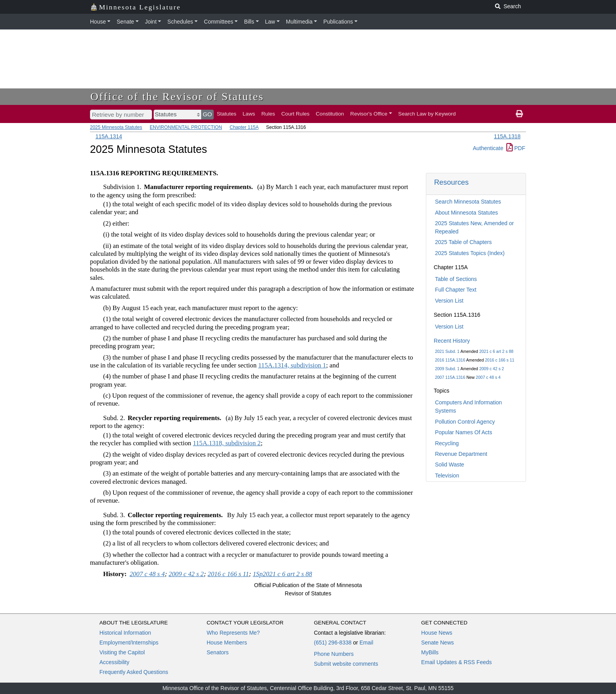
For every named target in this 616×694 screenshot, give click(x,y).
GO (207, 114)
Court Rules (295, 114)
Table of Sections (456, 279)
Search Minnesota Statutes (468, 202)
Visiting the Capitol (122, 652)
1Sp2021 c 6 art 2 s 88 (282, 574)
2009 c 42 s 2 (492, 369)
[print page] (519, 114)
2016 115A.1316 (450, 360)
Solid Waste (449, 465)
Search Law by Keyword (427, 114)
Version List (449, 301)
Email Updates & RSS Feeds (456, 662)
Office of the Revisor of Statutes (177, 96)
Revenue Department (461, 454)
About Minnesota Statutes (466, 213)
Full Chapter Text (456, 290)
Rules (268, 114)
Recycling (447, 443)
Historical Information (125, 633)
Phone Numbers (334, 654)
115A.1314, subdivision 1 (292, 365)
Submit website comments (346, 664)
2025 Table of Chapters (463, 242)
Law (270, 22)
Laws (249, 114)
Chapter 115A (244, 127)
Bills (249, 22)
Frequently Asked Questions (134, 672)
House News (437, 633)
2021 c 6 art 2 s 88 (496, 351)
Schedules (180, 22)
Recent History (452, 341)
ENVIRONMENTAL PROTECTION (186, 127)
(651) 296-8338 (333, 643)
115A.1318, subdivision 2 (227, 443)
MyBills (430, 652)
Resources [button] (451, 182)
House (98, 22)
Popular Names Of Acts (464, 432)
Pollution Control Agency (465, 422)
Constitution (330, 114)
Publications (338, 22)
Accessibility (114, 662)
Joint (151, 22)
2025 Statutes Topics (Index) (470, 253)
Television (447, 476)
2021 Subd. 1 (447, 351)
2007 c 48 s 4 (488, 377)
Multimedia (299, 22)
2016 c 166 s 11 (500, 360)
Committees (219, 22)
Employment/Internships (129, 643)
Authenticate (488, 148)
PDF (516, 148)
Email (366, 643)
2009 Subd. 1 (447, 369)
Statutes (227, 114)
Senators (218, 652)
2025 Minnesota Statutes (116, 127)
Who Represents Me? (233, 633)
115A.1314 (109, 136)
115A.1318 (507, 136)
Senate (125, 22)
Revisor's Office (369, 114)
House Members (227, 643)
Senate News (437, 643)
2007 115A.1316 (450, 377)
